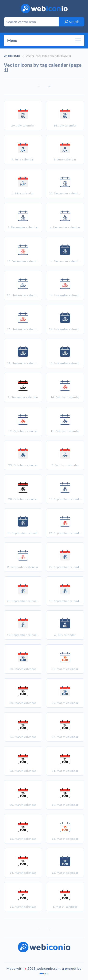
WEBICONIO (12, 56)
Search (72, 22)
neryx (44, 973)
